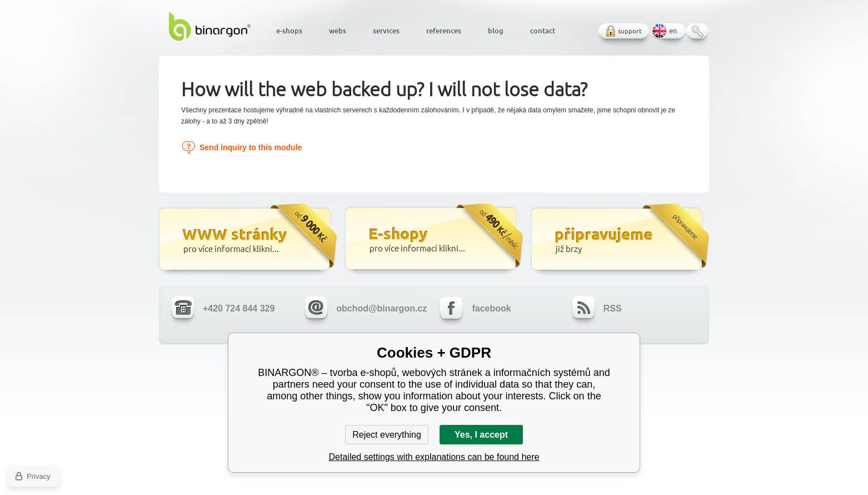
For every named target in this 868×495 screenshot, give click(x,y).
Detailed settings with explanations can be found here (434, 457)
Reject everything (387, 435)
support (630, 31)
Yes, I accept (481, 435)
